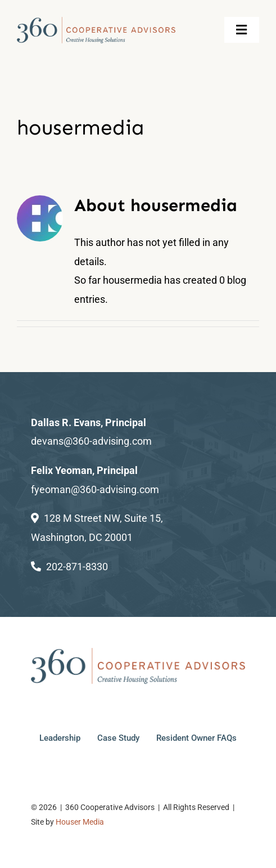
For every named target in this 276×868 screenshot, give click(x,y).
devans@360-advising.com (91, 441)
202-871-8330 (77, 567)
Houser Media (80, 822)
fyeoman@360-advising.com (95, 489)
